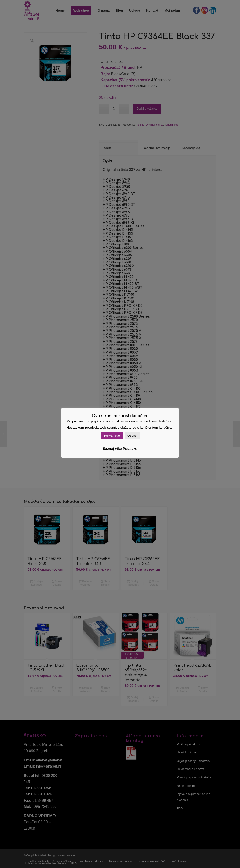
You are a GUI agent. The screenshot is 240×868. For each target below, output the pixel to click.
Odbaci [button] (132, 436)
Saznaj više (112, 449)
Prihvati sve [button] (112, 436)
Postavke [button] (130, 449)
